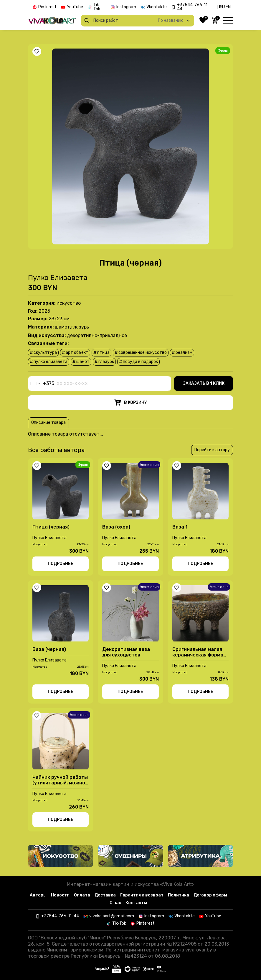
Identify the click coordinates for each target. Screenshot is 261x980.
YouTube (75, 7)
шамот (81, 363)
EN (228, 7)
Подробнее (61, 565)
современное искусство (141, 354)
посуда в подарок (138, 363)
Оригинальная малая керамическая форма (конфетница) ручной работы (198, 654)
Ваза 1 (180, 529)
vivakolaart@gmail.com (112, 916)
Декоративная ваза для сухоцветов (126, 654)
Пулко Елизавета (58, 279)
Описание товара (48, 424)
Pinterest (47, 7)
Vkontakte (157, 7)
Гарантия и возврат (142, 895)
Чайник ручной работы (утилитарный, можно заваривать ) (60, 782)
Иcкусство (69, 305)
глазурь (104, 363)
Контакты (136, 903)
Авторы (38, 895)
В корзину (131, 404)
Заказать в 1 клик (204, 385)
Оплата (82, 895)
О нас (115, 903)
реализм (182, 354)
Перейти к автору (212, 452)
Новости (60, 895)
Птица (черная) (51, 529)
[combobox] (41, 385)
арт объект (75, 354)
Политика (179, 895)
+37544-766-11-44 (193, 7)
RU (222, 7)
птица (101, 354)
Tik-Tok (97, 7)
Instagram (126, 7)
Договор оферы (210, 895)
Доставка (105, 895)
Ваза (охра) (116, 529)
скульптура (43, 354)
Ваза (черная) (49, 651)
